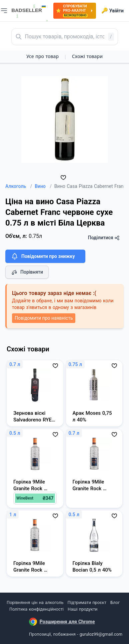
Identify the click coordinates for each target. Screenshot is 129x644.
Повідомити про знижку (43, 256)
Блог (115, 602)
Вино (43, 186)
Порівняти (27, 272)
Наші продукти (82, 609)
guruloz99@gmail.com (101, 634)
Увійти (112, 11)
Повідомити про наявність (44, 318)
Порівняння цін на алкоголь (35, 602)
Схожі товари (87, 56)
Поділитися (104, 238)
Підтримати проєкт (87, 602)
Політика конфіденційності (36, 609)
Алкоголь (19, 186)
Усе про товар (42, 56)
